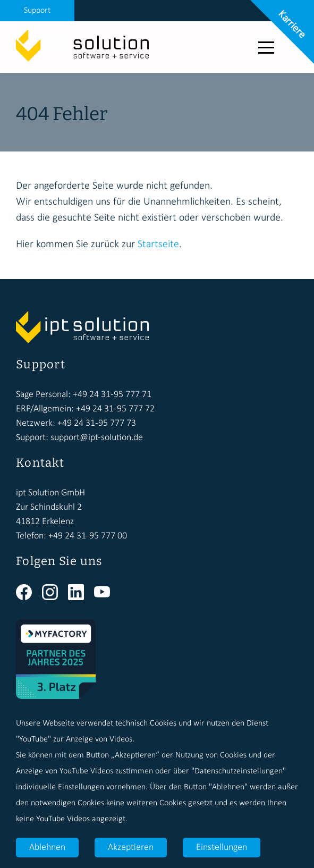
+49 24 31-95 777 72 (115, 409)
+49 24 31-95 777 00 (88, 536)
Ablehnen (47, 848)
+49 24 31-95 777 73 (97, 423)
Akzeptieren (131, 848)
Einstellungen (222, 848)
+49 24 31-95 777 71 (112, 395)
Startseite (158, 245)
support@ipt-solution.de (97, 438)
